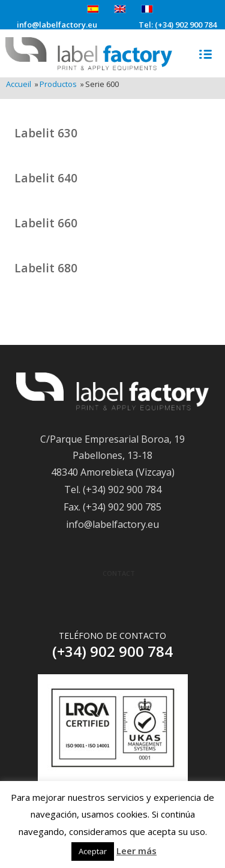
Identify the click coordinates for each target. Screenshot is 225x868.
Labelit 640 (46, 178)
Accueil (19, 84)
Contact (119, 573)
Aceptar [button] (93, 851)
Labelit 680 (46, 268)
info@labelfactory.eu (57, 25)
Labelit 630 (46, 133)
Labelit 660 (46, 223)
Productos (58, 84)
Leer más (136, 851)
